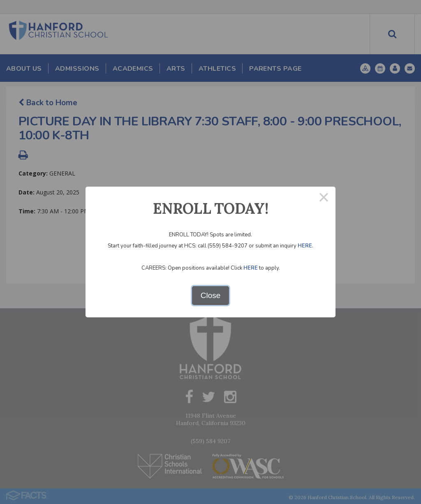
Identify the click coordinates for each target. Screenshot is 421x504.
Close (211, 295)
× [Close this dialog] (324, 198)
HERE (305, 246)
